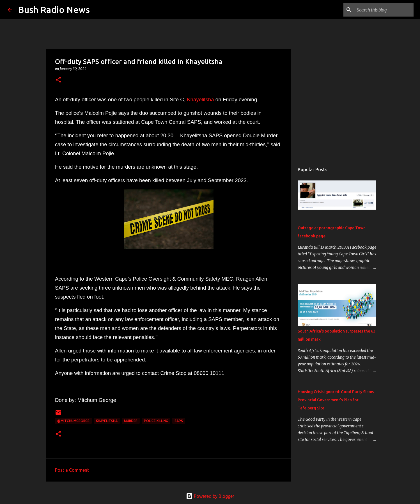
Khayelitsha (201, 99)
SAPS (179, 421)
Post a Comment (72, 470)
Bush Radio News (54, 10)
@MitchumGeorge (73, 421)
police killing (156, 421)
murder (131, 421)
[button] (58, 80)
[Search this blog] (384, 10)
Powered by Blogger (210, 496)
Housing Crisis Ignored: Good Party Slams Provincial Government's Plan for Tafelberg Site (336, 400)
